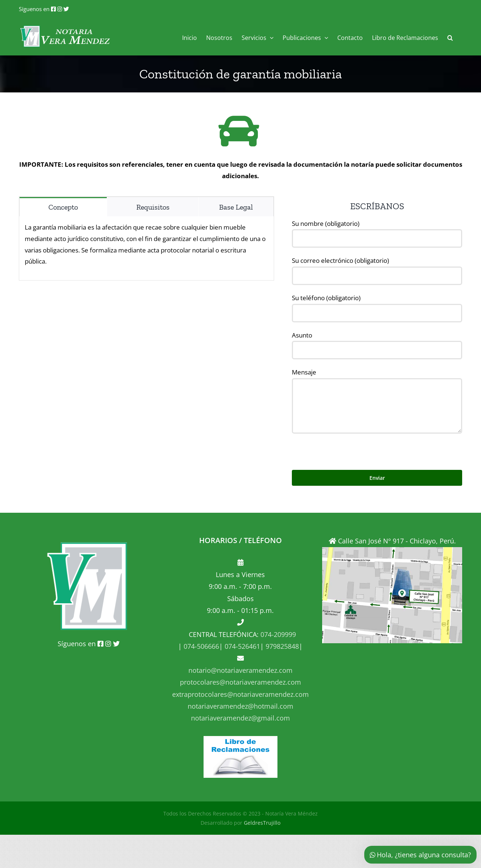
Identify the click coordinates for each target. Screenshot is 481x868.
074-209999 (278, 634)
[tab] (63, 207)
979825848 (281, 646)
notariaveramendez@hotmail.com (240, 706)
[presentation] (348, 448)
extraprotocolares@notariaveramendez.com (240, 694)
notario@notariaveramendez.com (240, 670)
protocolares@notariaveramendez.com (240, 682)
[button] (450, 37)
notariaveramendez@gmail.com (240, 718)
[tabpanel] (146, 248)
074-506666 (200, 646)
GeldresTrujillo (262, 823)
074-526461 (241, 646)
